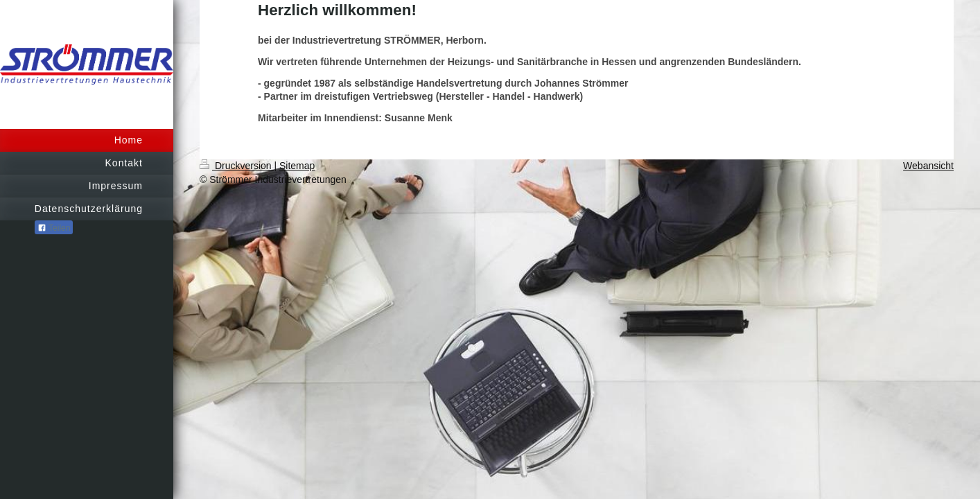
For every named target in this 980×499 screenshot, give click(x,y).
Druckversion (237, 166)
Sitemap (297, 166)
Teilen (54, 228)
